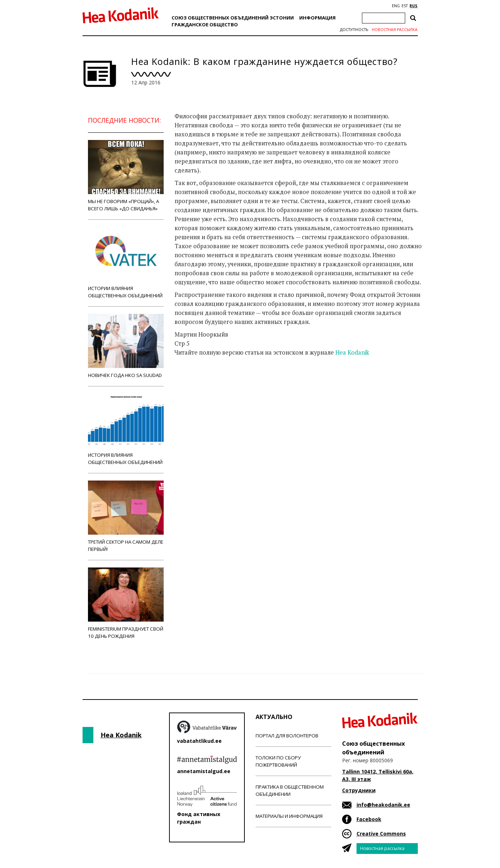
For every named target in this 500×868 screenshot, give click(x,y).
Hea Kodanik (352, 352)
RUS (413, 6)
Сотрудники (359, 790)
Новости (194, 381)
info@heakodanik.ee (383, 805)
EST (405, 6)
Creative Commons (381, 834)
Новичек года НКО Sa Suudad (126, 346)
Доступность (354, 30)
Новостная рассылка (395, 30)
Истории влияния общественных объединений (126, 263)
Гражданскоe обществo (205, 25)
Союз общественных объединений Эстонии (233, 18)
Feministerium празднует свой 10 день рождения (126, 603)
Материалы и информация (289, 816)
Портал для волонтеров (287, 736)
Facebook (369, 819)
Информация (317, 18)
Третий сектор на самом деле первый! (126, 516)
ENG (396, 6)
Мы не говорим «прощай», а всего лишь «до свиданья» (126, 176)
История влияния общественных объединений (126, 429)
